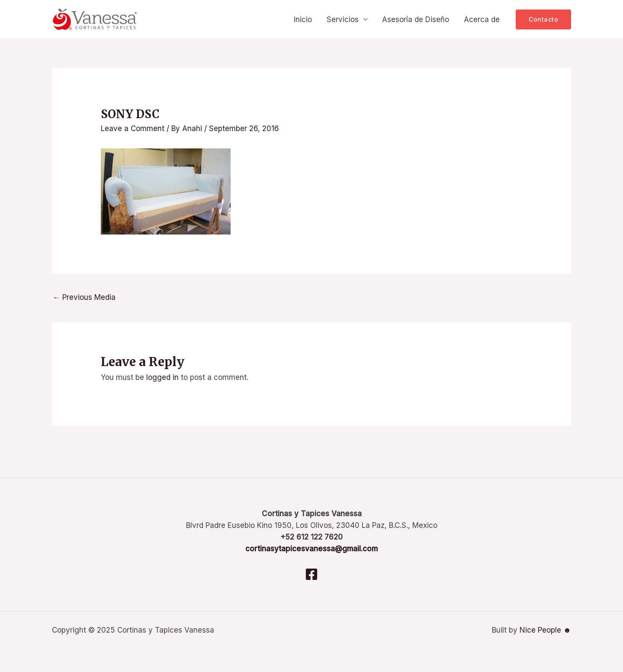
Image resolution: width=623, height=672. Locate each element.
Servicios (343, 19)
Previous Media (84, 297)
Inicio (303, 19)
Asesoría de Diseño (416, 19)
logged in (162, 377)
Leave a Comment (133, 129)
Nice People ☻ (545, 630)
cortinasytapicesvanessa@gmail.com (311, 549)
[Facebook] (311, 574)
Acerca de (482, 19)
